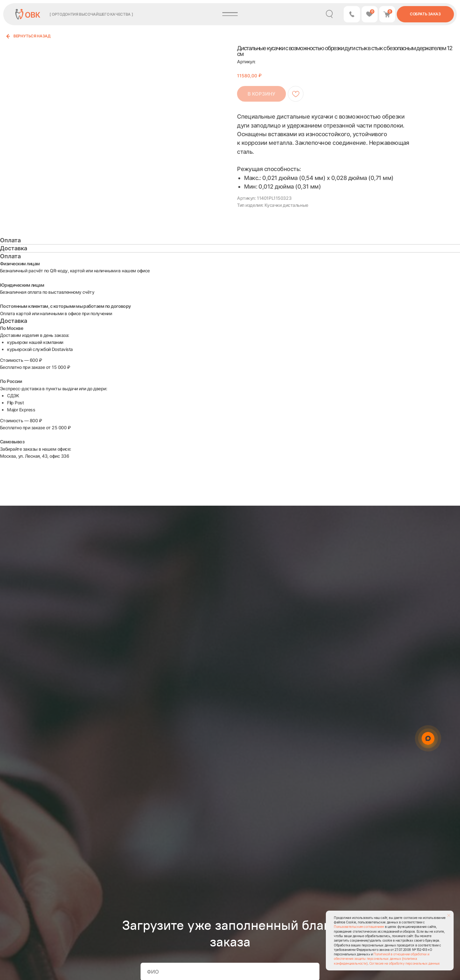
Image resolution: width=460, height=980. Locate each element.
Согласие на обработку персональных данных (405, 963)
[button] (352, 14)
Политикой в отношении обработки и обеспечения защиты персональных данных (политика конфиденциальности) (381, 959)
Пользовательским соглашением (359, 927)
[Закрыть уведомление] (449, 915)
